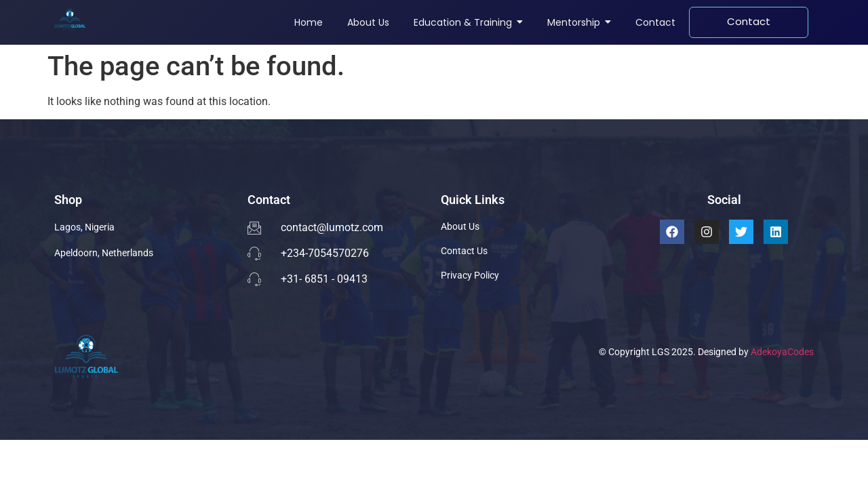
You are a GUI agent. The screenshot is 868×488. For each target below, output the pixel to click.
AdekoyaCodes (782, 352)
